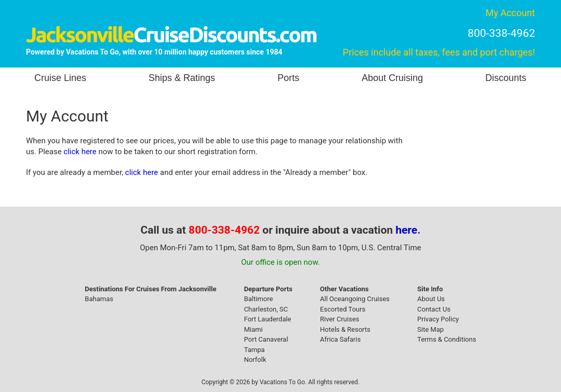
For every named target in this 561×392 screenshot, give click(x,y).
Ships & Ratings (182, 78)
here (407, 230)
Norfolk (255, 360)
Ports (288, 78)
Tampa (255, 350)
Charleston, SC (266, 309)
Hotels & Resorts (345, 329)
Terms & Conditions (446, 339)
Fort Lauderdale (268, 319)
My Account (510, 13)
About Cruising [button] (392, 78)
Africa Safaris (340, 339)
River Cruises (339, 319)
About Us (431, 299)
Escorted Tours (343, 309)
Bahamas (99, 299)
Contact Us (434, 309)
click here (80, 152)
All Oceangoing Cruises (355, 299)
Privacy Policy (438, 319)
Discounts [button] (506, 78)
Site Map (430, 329)
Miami (253, 329)
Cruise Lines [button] (60, 78)
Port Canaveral (266, 339)
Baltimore (259, 299)
